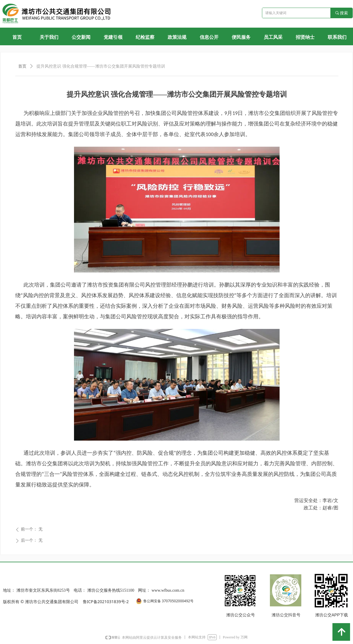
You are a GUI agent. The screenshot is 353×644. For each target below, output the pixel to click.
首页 (22, 66)
